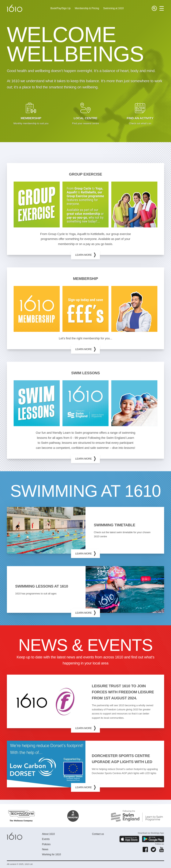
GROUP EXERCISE (85, 174)
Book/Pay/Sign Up (60, 8)
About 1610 (48, 834)
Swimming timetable (115, 525)
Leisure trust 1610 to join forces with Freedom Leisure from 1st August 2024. (123, 692)
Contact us (98, 834)
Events (46, 839)
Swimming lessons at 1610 (42, 586)
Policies (46, 844)
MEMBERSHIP (86, 279)
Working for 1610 (51, 854)
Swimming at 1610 (113, 8)
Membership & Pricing (87, 8)
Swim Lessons (85, 373)
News (45, 849)
